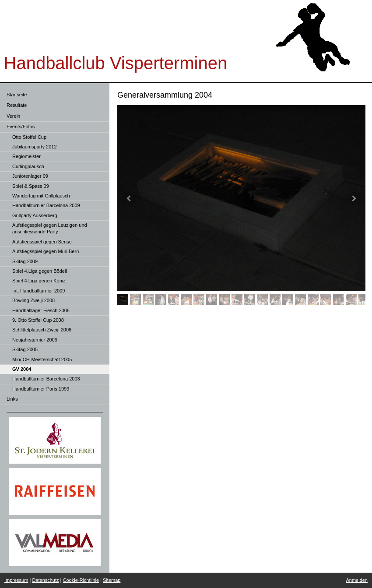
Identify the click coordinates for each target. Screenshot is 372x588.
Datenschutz (45, 580)
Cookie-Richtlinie (81, 580)
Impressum (16, 580)
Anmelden (357, 580)
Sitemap (112, 580)
